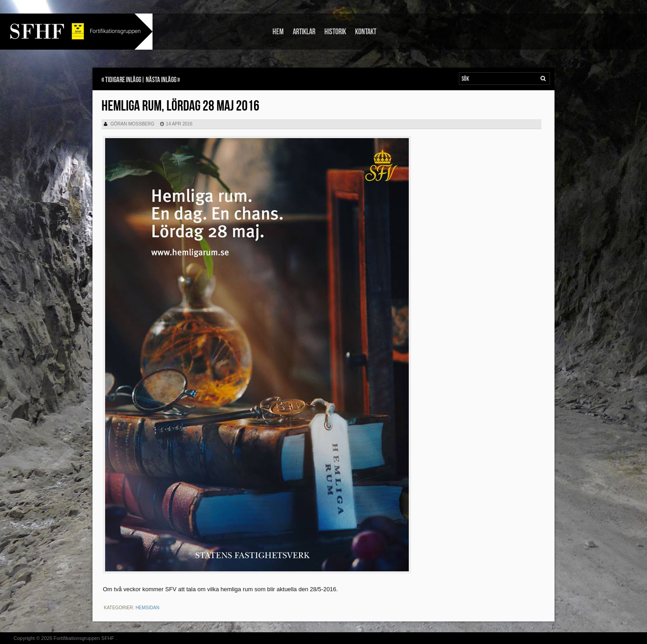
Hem (278, 32)
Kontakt (366, 32)
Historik (335, 32)
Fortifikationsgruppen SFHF (84, 638)
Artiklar (304, 32)
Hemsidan (147, 608)
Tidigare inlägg (123, 80)
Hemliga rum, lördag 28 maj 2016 (180, 106)
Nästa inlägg (161, 80)
